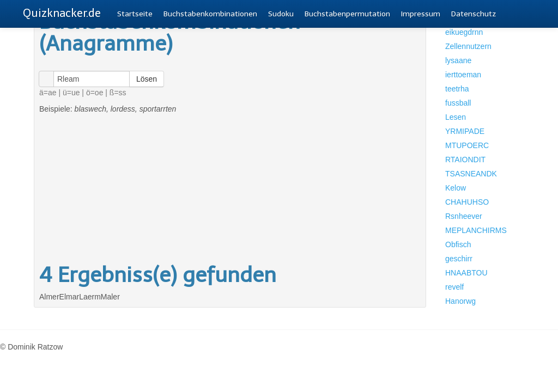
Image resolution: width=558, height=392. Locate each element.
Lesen (456, 117)
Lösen (147, 79)
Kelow (456, 188)
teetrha (457, 89)
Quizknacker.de (62, 13)
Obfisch (458, 244)
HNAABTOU (466, 273)
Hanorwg (460, 301)
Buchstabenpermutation (347, 14)
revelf (454, 287)
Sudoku (281, 14)
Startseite (135, 14)
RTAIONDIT (465, 160)
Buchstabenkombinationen (210, 14)
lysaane (458, 60)
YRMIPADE (465, 131)
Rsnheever (464, 216)
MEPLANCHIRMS (476, 230)
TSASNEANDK (471, 174)
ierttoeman (463, 75)
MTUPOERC (467, 145)
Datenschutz (474, 14)
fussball (458, 103)
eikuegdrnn (464, 32)
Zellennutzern (468, 46)
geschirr (459, 259)
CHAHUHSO (467, 202)
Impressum (421, 14)
